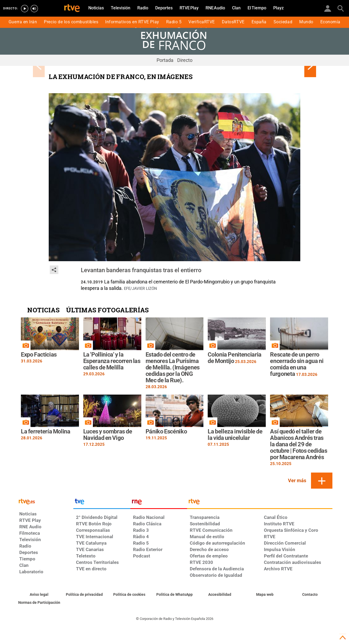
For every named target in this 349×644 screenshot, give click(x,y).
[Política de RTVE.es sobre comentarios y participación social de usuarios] (39, 603)
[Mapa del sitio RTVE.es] (265, 595)
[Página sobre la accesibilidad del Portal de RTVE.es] (220, 595)
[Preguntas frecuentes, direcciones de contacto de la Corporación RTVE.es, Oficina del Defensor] (310, 595)
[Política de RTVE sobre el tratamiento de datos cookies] (129, 595)
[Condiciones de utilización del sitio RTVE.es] (39, 595)
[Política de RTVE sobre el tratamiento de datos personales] (84, 595)
